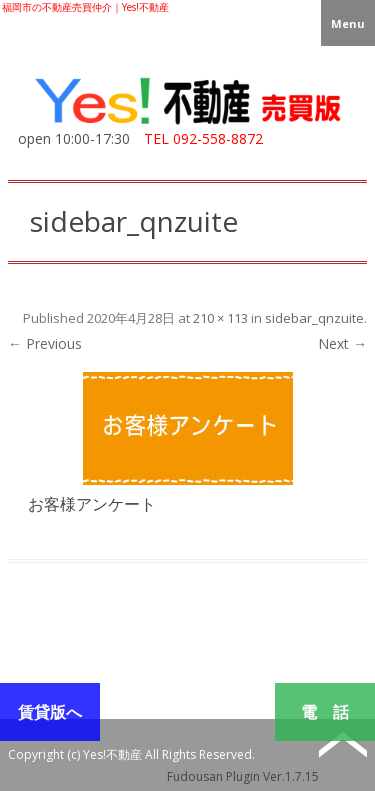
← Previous (45, 343)
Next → (342, 343)
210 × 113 (220, 318)
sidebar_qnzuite (314, 318)
